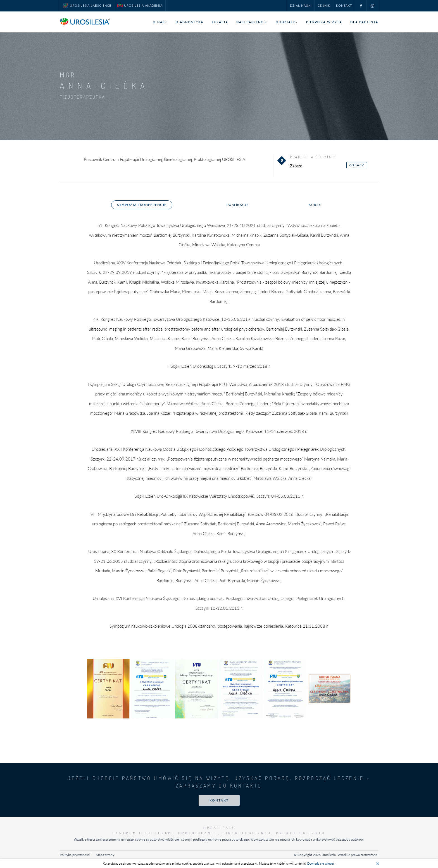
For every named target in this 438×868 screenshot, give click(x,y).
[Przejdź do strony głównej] (85, 22)
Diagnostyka (190, 22)
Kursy (315, 205)
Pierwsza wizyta (324, 22)
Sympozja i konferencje (142, 205)
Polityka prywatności (75, 855)
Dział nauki (301, 5)
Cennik (324, 5)
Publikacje (238, 205)
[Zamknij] (378, 864)
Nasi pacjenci (252, 22)
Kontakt (344, 5)
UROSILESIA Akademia (140, 6)
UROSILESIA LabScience (87, 6)
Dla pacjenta (364, 22)
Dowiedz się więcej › (321, 863)
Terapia (220, 22)
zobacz (357, 165)
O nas (160, 22)
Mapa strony (105, 855)
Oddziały (287, 22)
